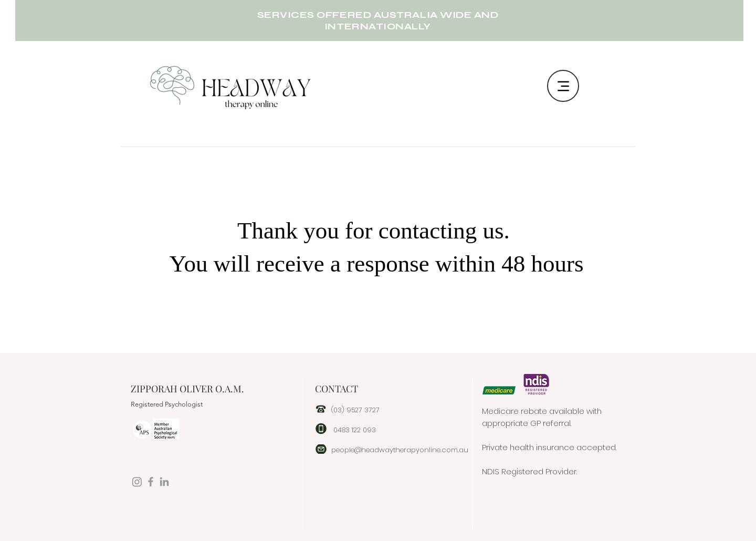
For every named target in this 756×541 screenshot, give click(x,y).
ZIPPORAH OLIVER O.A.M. (187, 389)
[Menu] (563, 86)
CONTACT (337, 389)
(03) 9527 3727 (355, 410)
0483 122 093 (355, 430)
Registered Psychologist (167, 404)
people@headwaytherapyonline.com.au (400, 450)
